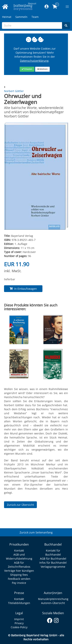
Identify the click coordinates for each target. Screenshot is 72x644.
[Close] (27, 69)
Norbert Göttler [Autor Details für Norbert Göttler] (14, 91)
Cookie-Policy (19, 627)
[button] (67, 7)
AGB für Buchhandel (53, 559)
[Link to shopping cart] (55, 7)
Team (35, 17)
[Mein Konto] (46, 7)
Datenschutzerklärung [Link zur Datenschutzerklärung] (34, 61)
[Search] (66, 25)
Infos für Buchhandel (53, 563)
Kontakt (19, 550)
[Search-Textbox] (32, 25)
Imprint (19, 619)
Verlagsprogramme (53, 567)
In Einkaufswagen (23, 289)
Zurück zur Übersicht (20, 505)
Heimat (7, 17)
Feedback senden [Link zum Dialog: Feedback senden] (19, 579)
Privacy (19, 623)
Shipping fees (19, 575)
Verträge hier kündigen (19, 571)
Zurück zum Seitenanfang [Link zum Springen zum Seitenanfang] (36, 532)
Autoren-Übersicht (53, 603)
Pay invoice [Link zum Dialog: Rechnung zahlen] (19, 583)
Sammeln (21, 17)
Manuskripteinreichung (53, 599)
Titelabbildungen (19, 603)
